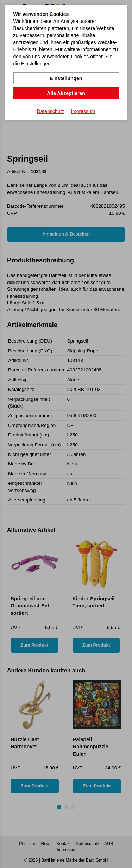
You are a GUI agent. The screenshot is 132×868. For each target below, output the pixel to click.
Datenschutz (51, 111)
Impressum (83, 111)
